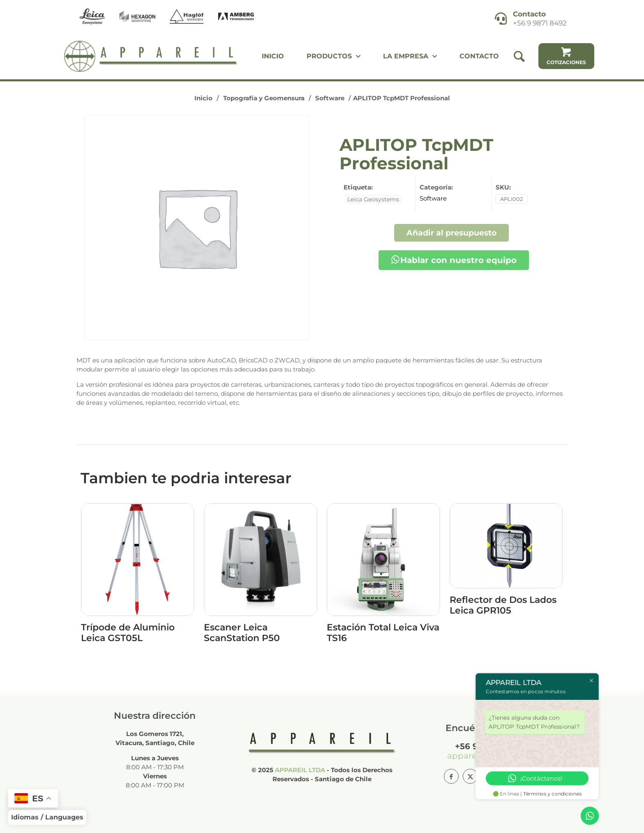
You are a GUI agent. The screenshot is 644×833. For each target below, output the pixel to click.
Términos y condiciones (553, 794)
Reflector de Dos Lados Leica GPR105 (503, 605)
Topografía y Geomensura (264, 98)
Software (330, 98)
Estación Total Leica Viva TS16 (383, 633)
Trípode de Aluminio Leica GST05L (128, 633)
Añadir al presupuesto (451, 233)
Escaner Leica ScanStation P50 (242, 633)
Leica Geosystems (373, 199)
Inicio (203, 98)
